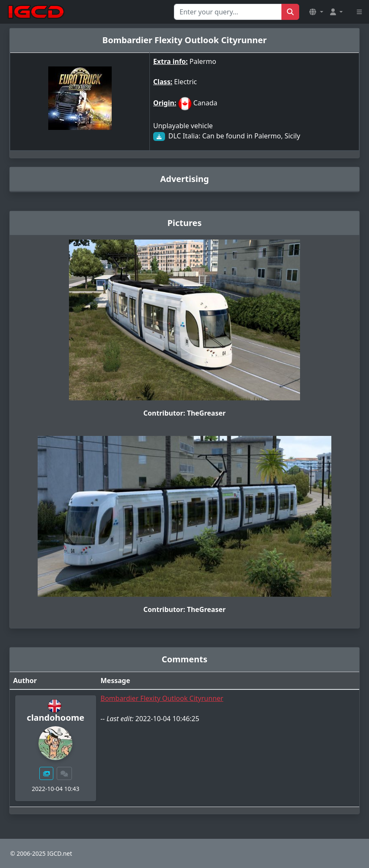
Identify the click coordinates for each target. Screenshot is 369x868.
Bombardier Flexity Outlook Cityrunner (162, 698)
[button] (316, 12)
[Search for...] (228, 12)
